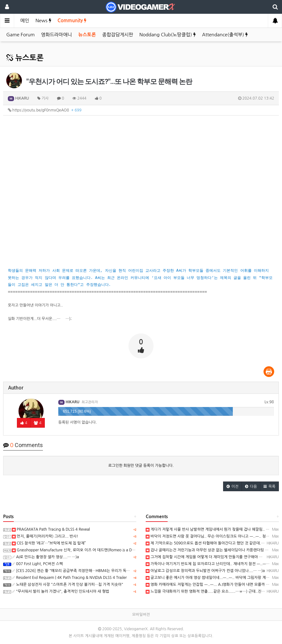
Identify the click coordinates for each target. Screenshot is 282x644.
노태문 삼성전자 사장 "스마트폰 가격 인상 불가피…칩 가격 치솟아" (68, 585)
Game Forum (21, 35)
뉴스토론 (87, 35)
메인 (25, 21)
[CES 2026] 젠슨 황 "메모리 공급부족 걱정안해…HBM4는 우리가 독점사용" (75, 571)
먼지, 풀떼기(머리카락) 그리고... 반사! (45, 536)
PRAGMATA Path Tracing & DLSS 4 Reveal (51, 529)
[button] (232, 486)
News (43, 21)
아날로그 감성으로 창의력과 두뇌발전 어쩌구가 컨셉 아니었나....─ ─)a (205, 571)
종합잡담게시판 (118, 35)
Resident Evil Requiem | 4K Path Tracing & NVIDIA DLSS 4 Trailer (69, 578)
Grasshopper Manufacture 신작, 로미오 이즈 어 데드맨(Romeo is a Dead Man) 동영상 (86, 550)
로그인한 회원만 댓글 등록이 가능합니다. (141, 466)
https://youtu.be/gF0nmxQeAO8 (45, 110)
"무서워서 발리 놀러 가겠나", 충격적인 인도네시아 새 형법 (60, 591)
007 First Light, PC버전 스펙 (37, 564)
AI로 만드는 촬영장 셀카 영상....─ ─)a (45, 557)
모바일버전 (141, 615)
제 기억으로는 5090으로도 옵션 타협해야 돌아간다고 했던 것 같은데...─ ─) (209, 543)
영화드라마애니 (57, 35)
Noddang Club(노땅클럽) (168, 35)
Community (72, 21)
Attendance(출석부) (225, 35)
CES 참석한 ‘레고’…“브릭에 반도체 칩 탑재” (49, 543)
